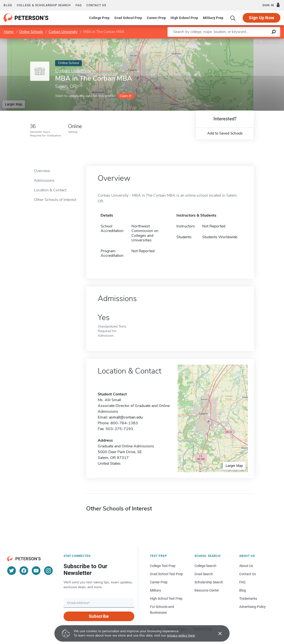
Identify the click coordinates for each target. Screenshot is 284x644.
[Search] (233, 18)
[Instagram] (48, 571)
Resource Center (207, 590)
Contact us (96, 5)
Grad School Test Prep (166, 574)
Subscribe (99, 616)
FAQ (79, 5)
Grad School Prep (128, 18)
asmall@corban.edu (126, 417)
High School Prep (184, 18)
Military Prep (213, 18)
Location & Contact (50, 190)
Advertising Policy (252, 607)
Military (155, 590)
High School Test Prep (166, 599)
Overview (42, 171)
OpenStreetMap (251, 41)
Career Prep (156, 18)
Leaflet (226, 41)
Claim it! (126, 96)
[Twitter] (12, 571)
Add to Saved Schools (225, 133)
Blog (8, 5)
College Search (205, 566)
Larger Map (14, 104)
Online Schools (31, 32)
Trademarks (248, 599)
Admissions (44, 180)
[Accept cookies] (217, 633)
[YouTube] (36, 571)
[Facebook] (24, 571)
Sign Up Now (261, 18)
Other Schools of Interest (55, 200)
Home (9, 32)
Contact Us (248, 574)
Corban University (63, 32)
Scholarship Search (209, 582)
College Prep (99, 18)
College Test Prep (163, 566)
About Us (246, 566)
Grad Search (204, 574)
